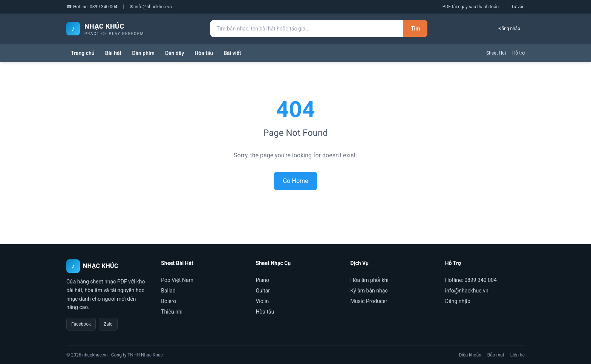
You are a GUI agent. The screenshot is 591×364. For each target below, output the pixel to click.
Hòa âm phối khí (370, 280)
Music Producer (369, 301)
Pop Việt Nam (177, 280)
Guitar (263, 291)
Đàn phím (143, 53)
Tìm (416, 29)
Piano (262, 280)
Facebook (81, 324)
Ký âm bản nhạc (369, 291)
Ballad (168, 291)
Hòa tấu (204, 53)
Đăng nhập (509, 29)
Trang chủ (83, 53)
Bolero (168, 301)
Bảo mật (496, 355)
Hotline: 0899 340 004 (471, 280)
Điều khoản (470, 355)
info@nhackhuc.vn (467, 291)
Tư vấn (518, 7)
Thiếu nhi (172, 312)
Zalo (108, 324)
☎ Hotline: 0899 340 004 (92, 7)
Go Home (295, 181)
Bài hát (113, 53)
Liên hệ (518, 355)
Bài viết (232, 53)
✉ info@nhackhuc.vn (151, 7)
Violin (262, 301)
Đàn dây (175, 53)
